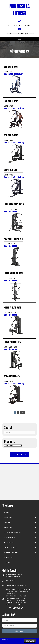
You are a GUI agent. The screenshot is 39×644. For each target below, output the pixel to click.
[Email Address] (20, 626)
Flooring (8, 517)
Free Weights (9, 537)
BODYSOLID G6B (19, 173)
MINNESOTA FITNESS (19, 10)
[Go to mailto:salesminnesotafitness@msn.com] (19, 31)
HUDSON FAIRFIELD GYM (19, 208)
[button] (35, 517)
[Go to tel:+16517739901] (19, 23)
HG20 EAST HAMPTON (19, 242)
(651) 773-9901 (10, 581)
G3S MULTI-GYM (19, 104)
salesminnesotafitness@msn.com (16, 585)
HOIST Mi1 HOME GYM (19, 277)
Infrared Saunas (11, 552)
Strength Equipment (13, 532)
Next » (23, 413)
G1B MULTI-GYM (19, 70)
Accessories (9, 542)
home (6, 512)
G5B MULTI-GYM (19, 139)
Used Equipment (10, 547)
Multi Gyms (8, 527)
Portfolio (8, 557)
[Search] (20, 432)
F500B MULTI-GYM (19, 380)
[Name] (20, 620)
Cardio (7, 522)
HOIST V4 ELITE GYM (19, 345)
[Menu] (20, 39)
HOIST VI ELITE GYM (19, 311)
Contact (8, 562)
